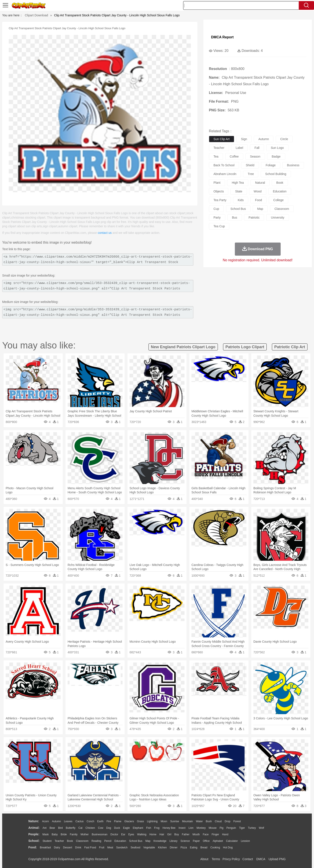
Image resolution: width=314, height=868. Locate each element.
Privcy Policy (231, 859)
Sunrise (175, 821)
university (277, 217)
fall (257, 148)
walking (142, 834)
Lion (191, 828)
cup (216, 209)
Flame (118, 821)
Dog (109, 828)
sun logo (277, 148)
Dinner (174, 848)
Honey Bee (169, 828)
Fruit (102, 848)
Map (148, 841)
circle (284, 139)
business (293, 165)
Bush (209, 821)
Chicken (90, 828)
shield (250, 165)
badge (276, 156)
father (186, 834)
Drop (227, 821)
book (280, 183)
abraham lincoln (225, 174)
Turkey (252, 828)
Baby (55, 834)
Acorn (45, 821)
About (204, 859)
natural (260, 183)
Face (206, 834)
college (278, 200)
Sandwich (122, 848)
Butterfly (71, 828)
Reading (96, 841)
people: (34, 834)
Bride (64, 834)
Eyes (131, 834)
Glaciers (129, 821)
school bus (238, 209)
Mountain (187, 821)
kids (241, 200)
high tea (238, 183)
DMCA (261, 859)
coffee (234, 156)
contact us (105, 233)
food (258, 200)
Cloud (218, 821)
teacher (219, 148)
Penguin (231, 828)
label (239, 148)
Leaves (68, 821)
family (74, 834)
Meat (110, 848)
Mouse (213, 828)
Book (70, 841)
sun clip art (222, 139)
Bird (60, 828)
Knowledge (160, 841)
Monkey (201, 828)
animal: (34, 828)
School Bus (136, 841)
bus (235, 217)
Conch (90, 821)
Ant (44, 828)
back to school (224, 165)
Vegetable (149, 848)
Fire (109, 821)
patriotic (254, 217)
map (260, 209)
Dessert (67, 848)
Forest (237, 821)
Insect (182, 828)
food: (33, 847)
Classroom (82, 841)
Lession (245, 841)
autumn (264, 139)
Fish (149, 828)
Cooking (215, 848)
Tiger (242, 828)
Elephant (138, 828)
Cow (101, 828)
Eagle (126, 828)
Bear (52, 828)
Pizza (184, 848)
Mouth (196, 834)
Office (206, 841)
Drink (78, 848)
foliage (271, 165)
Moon (164, 821)
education (280, 191)
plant (217, 183)
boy (177, 834)
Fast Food (90, 848)
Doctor (114, 834)
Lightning (152, 821)
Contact (248, 859)
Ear (123, 834)
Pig (221, 828)
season (255, 156)
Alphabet (218, 841)
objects (219, 191)
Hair (162, 834)
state (239, 191)
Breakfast (45, 848)
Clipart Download (37, 15)
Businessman (100, 834)
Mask (45, 834)
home (153, 834)
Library (173, 841)
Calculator (232, 841)
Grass (140, 821)
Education (120, 841)
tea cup (219, 226)
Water (199, 821)
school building (276, 174)
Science (185, 841)
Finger (215, 834)
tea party (220, 200)
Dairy (57, 848)
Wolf (261, 828)
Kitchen (162, 848)
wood (258, 191)
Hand (225, 834)
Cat (81, 828)
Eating (194, 848)
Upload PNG (277, 859)
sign (244, 139)
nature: (34, 821)
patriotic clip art (290, 347)
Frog (157, 828)
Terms (216, 859)
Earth (100, 821)
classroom (282, 209)
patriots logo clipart (245, 347)
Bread (204, 848)
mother (84, 834)
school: (34, 841)
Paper (196, 841)
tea (216, 156)
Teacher (59, 841)
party (217, 217)
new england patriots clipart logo (183, 347)
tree (251, 174)
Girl (169, 834)
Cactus (79, 821)
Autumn (56, 821)
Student (47, 841)
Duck (117, 828)
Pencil (108, 841)
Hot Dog (228, 848)
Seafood (136, 848)
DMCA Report (222, 37)
